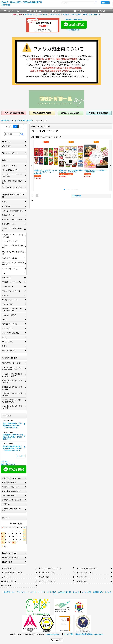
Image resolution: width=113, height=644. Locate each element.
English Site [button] (56, 640)
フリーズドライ (55, 14)
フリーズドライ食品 (49, 592)
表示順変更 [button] (77, 196)
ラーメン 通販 (69, 634)
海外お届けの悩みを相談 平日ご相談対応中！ (74, 25)
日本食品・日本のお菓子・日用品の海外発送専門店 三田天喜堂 (22, 3)
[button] (32, 166)
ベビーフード (42, 14)
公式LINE (4, 462)
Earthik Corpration (52, 634)
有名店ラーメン (30, 14)
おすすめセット (95, 14)
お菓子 (85, 14)
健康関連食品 (98, 592)
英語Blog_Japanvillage (95, 634)
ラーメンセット (23, 592)
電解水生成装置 (81, 634)
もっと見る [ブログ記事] (21, 456)
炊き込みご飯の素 (64, 592)
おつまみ (66, 14)
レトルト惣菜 (76, 14)
